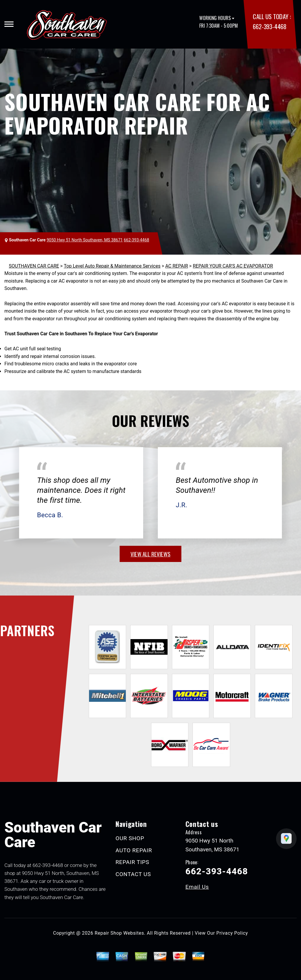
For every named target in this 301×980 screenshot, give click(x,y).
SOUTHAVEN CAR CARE (34, 266)
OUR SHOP (130, 838)
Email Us (197, 887)
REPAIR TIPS (132, 862)
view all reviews (150, 554)
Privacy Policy (232, 933)
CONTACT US (133, 874)
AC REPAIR (177, 266)
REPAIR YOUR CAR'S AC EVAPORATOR (233, 266)
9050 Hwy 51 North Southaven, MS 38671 (85, 240)
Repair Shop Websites (119, 933)
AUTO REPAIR (134, 850)
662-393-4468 (270, 26)
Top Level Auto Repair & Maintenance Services (112, 266)
